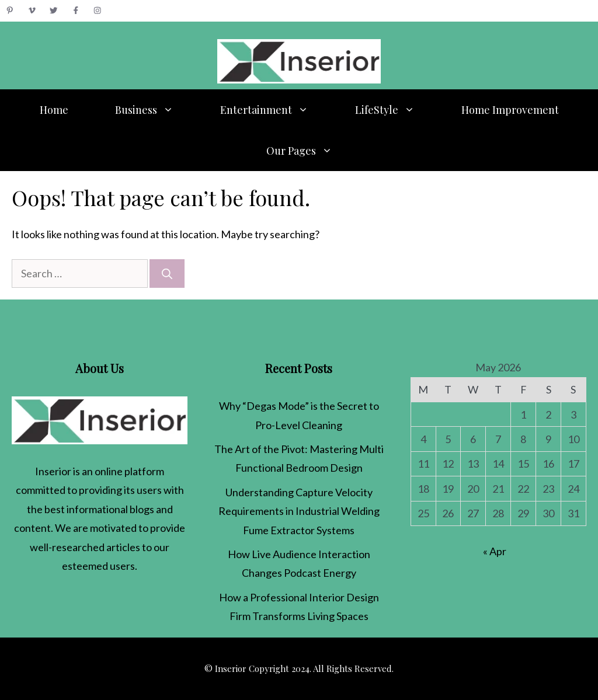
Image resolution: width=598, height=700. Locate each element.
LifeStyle (397, 110)
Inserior (53, 471)
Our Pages (311, 151)
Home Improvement (510, 110)
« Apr (495, 551)
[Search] (167, 274)
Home (54, 110)
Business (156, 110)
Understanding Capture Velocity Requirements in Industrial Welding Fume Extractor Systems (299, 511)
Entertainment (276, 110)
